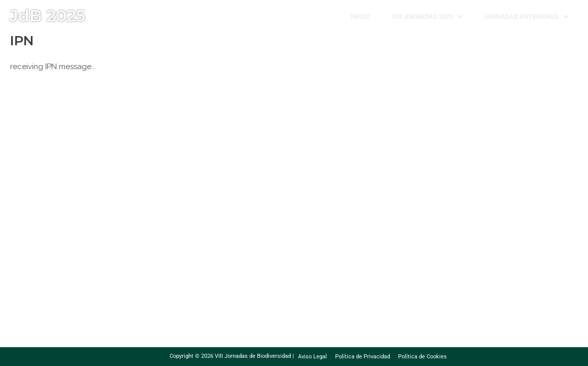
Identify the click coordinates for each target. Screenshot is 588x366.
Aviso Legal (313, 357)
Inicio (360, 17)
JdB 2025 (47, 16)
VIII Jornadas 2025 (427, 17)
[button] (427, 17)
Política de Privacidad (363, 357)
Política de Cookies (422, 357)
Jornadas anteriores (526, 17)
